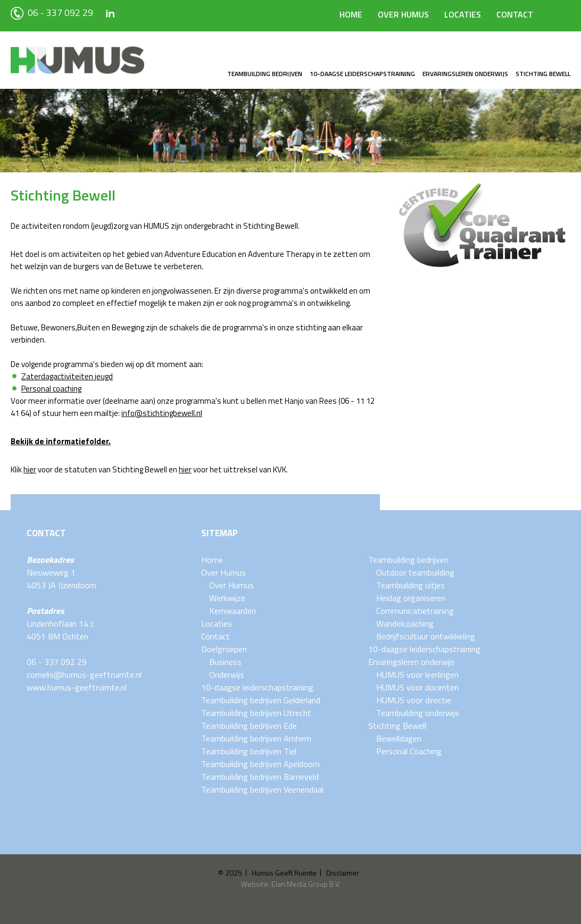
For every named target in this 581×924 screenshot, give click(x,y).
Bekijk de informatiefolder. (61, 441)
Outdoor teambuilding (415, 572)
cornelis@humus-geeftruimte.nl (84, 675)
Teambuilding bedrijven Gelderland (261, 700)
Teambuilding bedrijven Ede (249, 726)
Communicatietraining (415, 611)
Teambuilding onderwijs (418, 713)
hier (30, 469)
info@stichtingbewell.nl (162, 413)
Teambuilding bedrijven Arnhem (256, 738)
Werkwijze (227, 598)
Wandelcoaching (405, 623)
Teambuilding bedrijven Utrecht (256, 713)
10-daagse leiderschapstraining (362, 74)
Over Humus (403, 14)
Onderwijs (227, 675)
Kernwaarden (233, 611)
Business (225, 662)
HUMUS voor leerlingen (417, 675)
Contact (515, 14)
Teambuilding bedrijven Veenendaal (262, 789)
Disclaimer (343, 873)
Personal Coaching (409, 751)
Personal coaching (51, 389)
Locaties (463, 14)
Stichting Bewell (543, 74)
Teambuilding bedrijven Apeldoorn (260, 764)
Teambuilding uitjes (410, 585)
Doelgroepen (224, 649)
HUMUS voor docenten (417, 687)
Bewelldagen (399, 738)
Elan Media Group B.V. (306, 884)
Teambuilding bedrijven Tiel (249, 751)
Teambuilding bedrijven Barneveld (260, 777)
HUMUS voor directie (414, 700)
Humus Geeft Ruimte (284, 873)
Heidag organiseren (411, 598)
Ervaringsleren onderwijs (465, 74)
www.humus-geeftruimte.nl (77, 687)
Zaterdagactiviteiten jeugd (67, 376)
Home (351, 14)
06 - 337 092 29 (52, 13)
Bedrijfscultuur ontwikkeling (426, 636)
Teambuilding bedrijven (265, 74)
